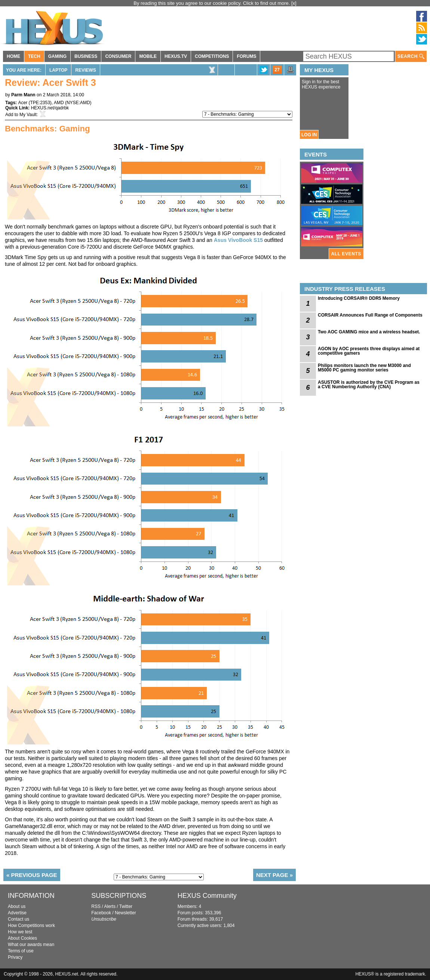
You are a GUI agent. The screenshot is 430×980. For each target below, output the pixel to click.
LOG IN (309, 135)
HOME (13, 56)
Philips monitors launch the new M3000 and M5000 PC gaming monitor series (364, 368)
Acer (23, 103)
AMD (59, 103)
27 (277, 70)
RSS (96, 906)
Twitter (126, 906)
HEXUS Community (207, 896)
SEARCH (411, 57)
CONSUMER (118, 56)
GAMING (57, 56)
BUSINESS (86, 56)
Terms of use (21, 951)
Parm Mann (23, 95)
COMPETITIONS (212, 56)
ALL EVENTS (346, 254)
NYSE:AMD (78, 103)
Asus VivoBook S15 (238, 240)
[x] (294, 3)
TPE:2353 (40, 103)
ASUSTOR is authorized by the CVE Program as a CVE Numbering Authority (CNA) (369, 385)
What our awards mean (31, 945)
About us (17, 906)
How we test (20, 932)
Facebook (101, 913)
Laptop (58, 70)
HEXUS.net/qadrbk (50, 108)
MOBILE (148, 56)
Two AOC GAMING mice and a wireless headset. (369, 332)
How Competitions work (31, 925)
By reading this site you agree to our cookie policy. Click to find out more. (212, 3)
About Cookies (22, 938)
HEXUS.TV (176, 56)
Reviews (85, 70)
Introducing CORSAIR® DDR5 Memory (359, 298)
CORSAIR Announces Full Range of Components (370, 315)
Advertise (17, 913)
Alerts (110, 906)
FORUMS (246, 56)
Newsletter (125, 913)
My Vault (28, 115)
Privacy (15, 957)
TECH (34, 56)
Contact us (19, 919)
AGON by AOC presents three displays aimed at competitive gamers (369, 351)
